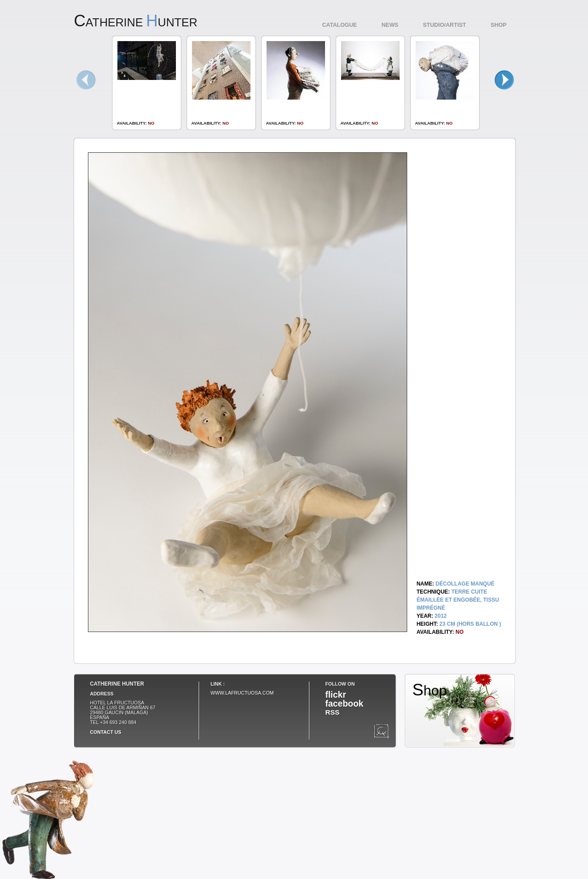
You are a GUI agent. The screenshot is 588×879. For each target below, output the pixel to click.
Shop (499, 25)
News (390, 25)
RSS (333, 712)
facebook (344, 703)
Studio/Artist (444, 25)
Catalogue (340, 25)
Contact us (106, 732)
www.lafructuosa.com (242, 693)
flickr (336, 695)
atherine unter (136, 22)
